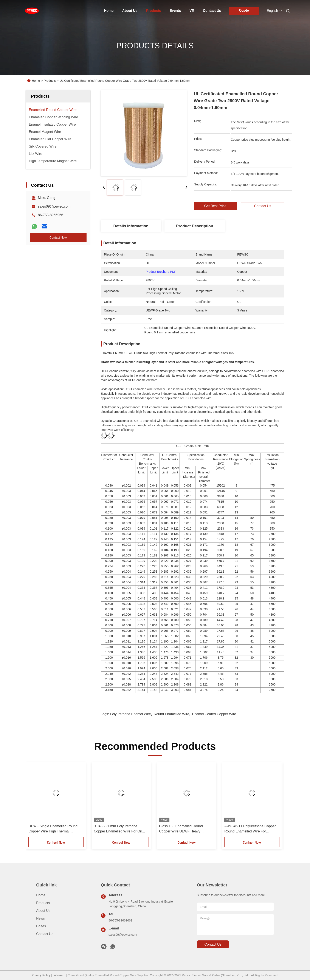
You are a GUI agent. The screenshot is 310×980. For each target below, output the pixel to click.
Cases (41, 926)
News (40, 918)
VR (192, 11)
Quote (244, 10)
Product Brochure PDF (161, 272)
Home (109, 11)
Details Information (131, 226)
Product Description (195, 226)
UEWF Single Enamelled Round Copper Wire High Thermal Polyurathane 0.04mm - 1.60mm (53, 829)
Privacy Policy (41, 975)
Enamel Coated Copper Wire (214, 714)
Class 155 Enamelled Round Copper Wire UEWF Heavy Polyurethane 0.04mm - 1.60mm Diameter (184, 829)
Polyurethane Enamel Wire (130, 714)
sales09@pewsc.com (54, 206)
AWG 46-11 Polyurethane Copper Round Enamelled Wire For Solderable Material (250, 829)
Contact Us (212, 11)
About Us (130, 11)
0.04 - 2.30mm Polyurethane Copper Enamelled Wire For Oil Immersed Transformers (118, 829)
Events (175, 11)
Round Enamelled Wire (171, 714)
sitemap (59, 975)
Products (154, 11)
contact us (213, 944)
